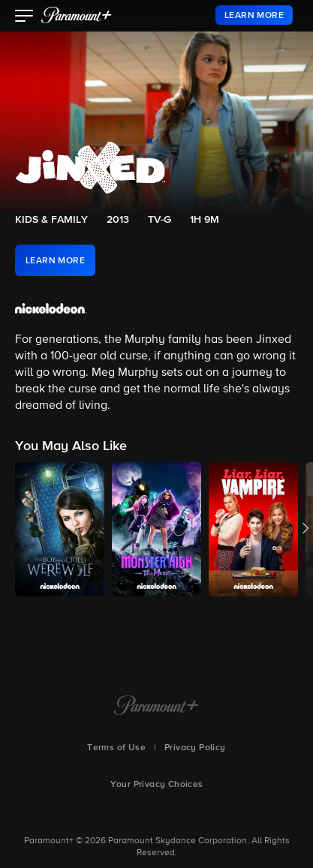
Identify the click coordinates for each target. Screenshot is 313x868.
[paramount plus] (77, 15)
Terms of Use (116, 748)
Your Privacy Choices (157, 785)
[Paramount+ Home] (156, 707)
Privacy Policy (195, 748)
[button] (24, 17)
